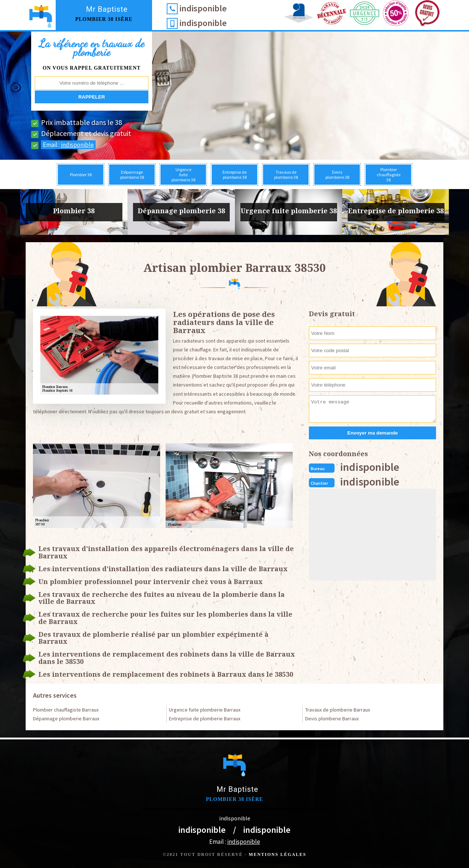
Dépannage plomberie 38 (132, 175)
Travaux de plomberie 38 (286, 175)
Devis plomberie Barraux (332, 719)
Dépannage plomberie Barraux (66, 719)
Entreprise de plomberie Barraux (205, 719)
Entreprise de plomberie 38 (234, 175)
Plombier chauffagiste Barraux (66, 710)
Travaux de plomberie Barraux (338, 710)
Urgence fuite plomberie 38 (183, 175)
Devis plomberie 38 (337, 175)
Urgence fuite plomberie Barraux (205, 710)
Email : (68, 145)
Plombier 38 (81, 175)
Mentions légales (278, 854)
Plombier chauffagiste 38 (389, 175)
